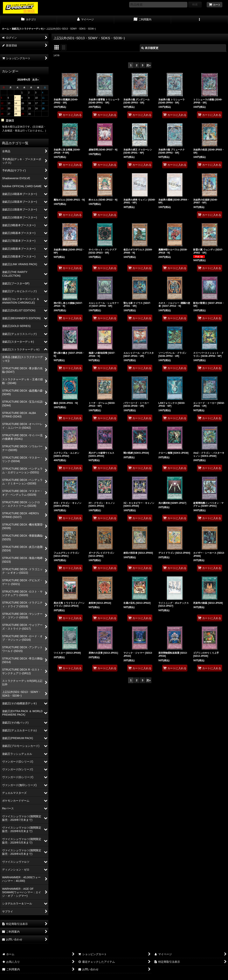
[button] (200, 20)
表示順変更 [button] (150, 48)
